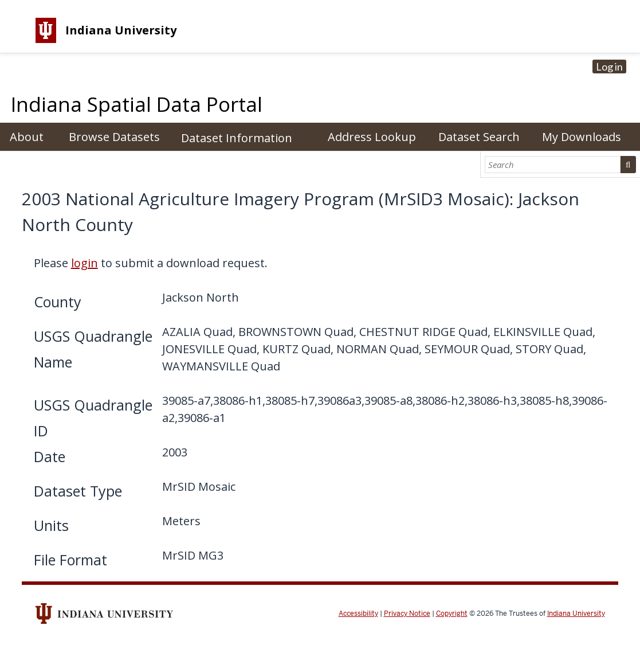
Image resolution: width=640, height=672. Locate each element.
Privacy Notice (407, 614)
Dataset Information (237, 138)
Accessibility (358, 614)
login (85, 263)
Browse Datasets (114, 137)
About (27, 137)
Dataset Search (479, 137)
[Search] (552, 165)
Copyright (452, 614)
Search (628, 165)
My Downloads (582, 137)
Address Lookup (372, 137)
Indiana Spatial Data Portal (137, 104)
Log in (609, 67)
